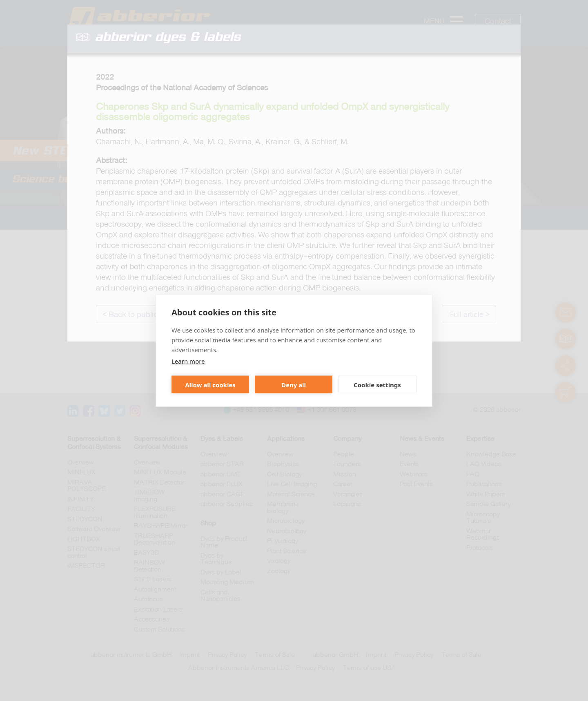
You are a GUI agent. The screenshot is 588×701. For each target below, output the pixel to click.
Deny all (294, 384)
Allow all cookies (210, 384)
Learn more (188, 361)
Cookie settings (377, 384)
